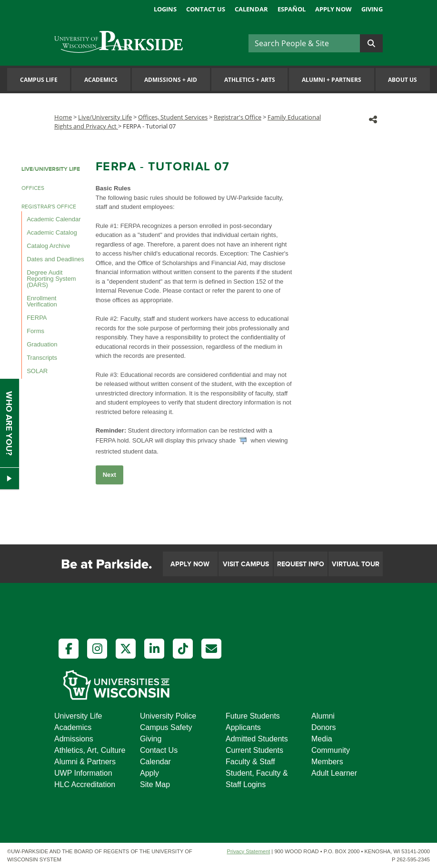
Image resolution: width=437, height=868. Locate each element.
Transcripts (42, 358)
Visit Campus (246, 564)
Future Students (253, 716)
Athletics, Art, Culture (90, 750)
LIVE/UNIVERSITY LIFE (51, 169)
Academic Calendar (54, 219)
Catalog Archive (48, 246)
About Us (402, 80)
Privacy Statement (248, 851)
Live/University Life (105, 117)
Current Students (254, 750)
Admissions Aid (171, 80)
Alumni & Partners (85, 762)
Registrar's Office (238, 117)
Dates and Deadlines (55, 259)
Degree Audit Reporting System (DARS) (51, 279)
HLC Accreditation (85, 784)
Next (109, 475)
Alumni (323, 716)
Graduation (42, 344)
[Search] (304, 43)
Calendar (251, 9)
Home (63, 117)
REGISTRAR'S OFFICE (49, 207)
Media (322, 739)
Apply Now (333, 9)
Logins (165, 9)
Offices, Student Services (173, 117)
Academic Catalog (52, 232)
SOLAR (37, 371)
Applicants (243, 727)
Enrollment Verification (42, 301)
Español (292, 9)
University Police (168, 716)
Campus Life (39, 80)
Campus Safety (166, 727)
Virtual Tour (356, 564)
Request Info (301, 564)
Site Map (155, 784)
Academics (101, 80)
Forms (35, 331)
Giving (372, 9)
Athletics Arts (250, 80)
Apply (149, 773)
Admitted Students (257, 739)
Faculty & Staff (250, 762)
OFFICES (33, 188)
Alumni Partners (332, 80)
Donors (324, 727)
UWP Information (83, 773)
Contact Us (206, 9)
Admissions (74, 739)
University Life (78, 716)
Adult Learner (334, 773)
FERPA (37, 318)
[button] (373, 119)
